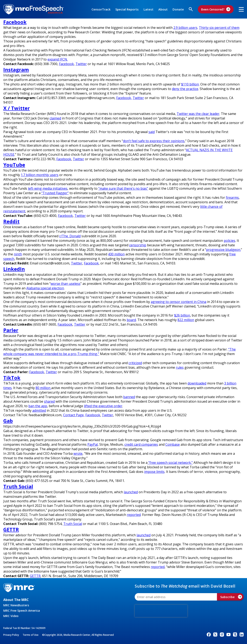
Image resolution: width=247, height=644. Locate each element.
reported (134, 515)
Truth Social (73, 524)
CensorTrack (101, 9)
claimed (55, 118)
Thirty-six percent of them (219, 28)
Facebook (66, 64)
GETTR (35, 576)
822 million (186, 320)
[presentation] (161, 611)
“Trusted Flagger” (55, 193)
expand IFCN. (58, 59)
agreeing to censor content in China (179, 302)
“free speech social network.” (170, 463)
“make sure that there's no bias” (123, 188)
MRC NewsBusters (16, 605)
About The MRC (16, 600)
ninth (18, 254)
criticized (135, 363)
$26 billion (182, 315)
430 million (116, 254)
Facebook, (124, 98)
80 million (43, 388)
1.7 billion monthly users (40, 175)
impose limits (154, 472)
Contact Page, (74, 415)
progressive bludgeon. (223, 250)
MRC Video (11, 616)
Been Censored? (216, 9)
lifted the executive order (103, 406)
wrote (78, 453)
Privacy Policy (11, 635)
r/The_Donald (70, 236)
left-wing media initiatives (48, 188)
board (131, 320)
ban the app (38, 406)
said (152, 132)
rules (180, 367)
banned (129, 397)
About (163, 9)
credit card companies (141, 444)
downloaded (197, 383)
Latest (148, 9)
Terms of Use (31, 635)
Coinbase (173, 444)
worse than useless (66, 284)
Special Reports (127, 9)
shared (49, 401)
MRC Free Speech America (22, 611)
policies (230, 241)
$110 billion (190, 84)
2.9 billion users (185, 28)
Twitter (81, 64)
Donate (178, 9)
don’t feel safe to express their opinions (154, 141)
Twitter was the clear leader (198, 114)
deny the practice (185, 89)
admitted (39, 410)
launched (131, 492)
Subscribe (231, 597)
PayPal (93, 444)
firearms (232, 198)
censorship (138, 245)
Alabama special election (45, 288)
